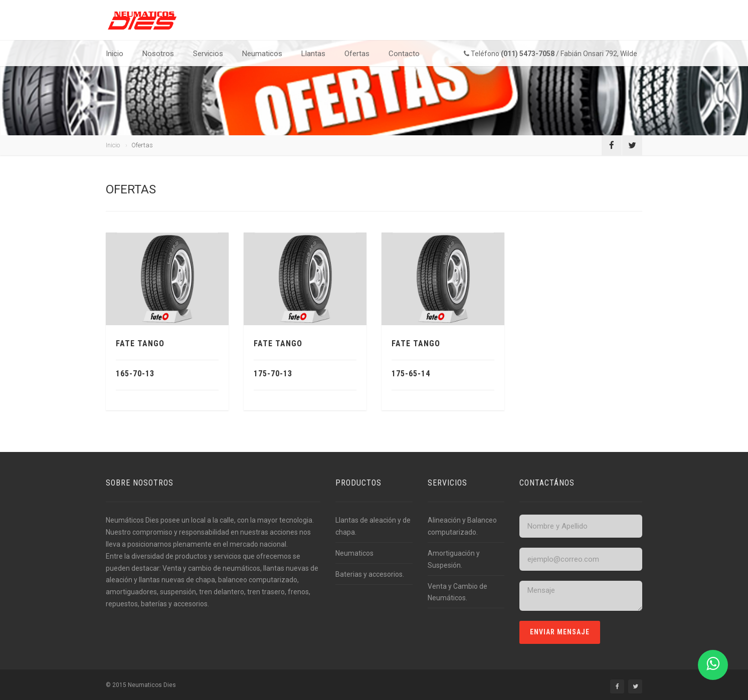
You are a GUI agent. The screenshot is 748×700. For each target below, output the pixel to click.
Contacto (404, 54)
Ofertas (357, 54)
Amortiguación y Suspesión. (454, 559)
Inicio (115, 54)
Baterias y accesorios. (370, 574)
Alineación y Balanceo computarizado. (462, 526)
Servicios (208, 54)
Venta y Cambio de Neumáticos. (457, 592)
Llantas (313, 54)
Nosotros (158, 54)
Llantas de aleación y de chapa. (373, 526)
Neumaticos (262, 54)
